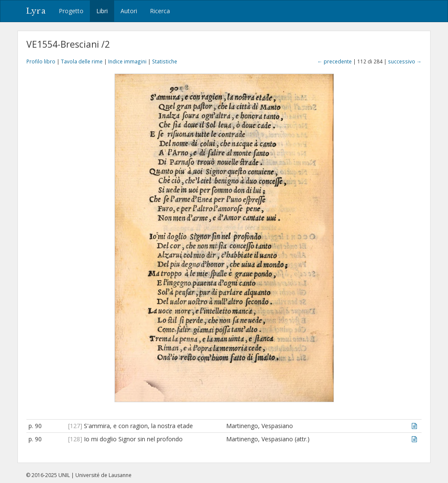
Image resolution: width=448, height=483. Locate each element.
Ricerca (160, 11)
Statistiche (165, 61)
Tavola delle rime (82, 61)
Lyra (36, 11)
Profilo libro (41, 61)
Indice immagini (127, 61)
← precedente (335, 61)
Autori (129, 11)
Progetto (71, 11)
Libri (102, 11)
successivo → (405, 61)
